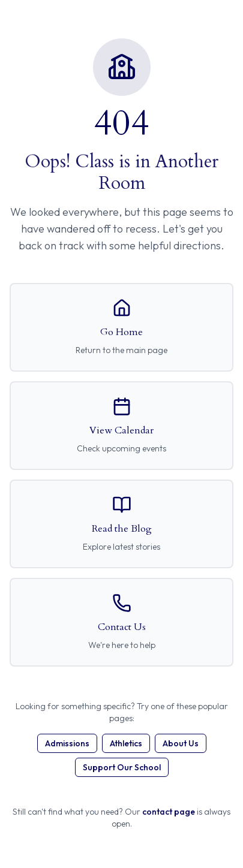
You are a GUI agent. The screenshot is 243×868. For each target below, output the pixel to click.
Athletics (126, 743)
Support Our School (122, 767)
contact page (169, 812)
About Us (181, 743)
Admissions (67, 743)
